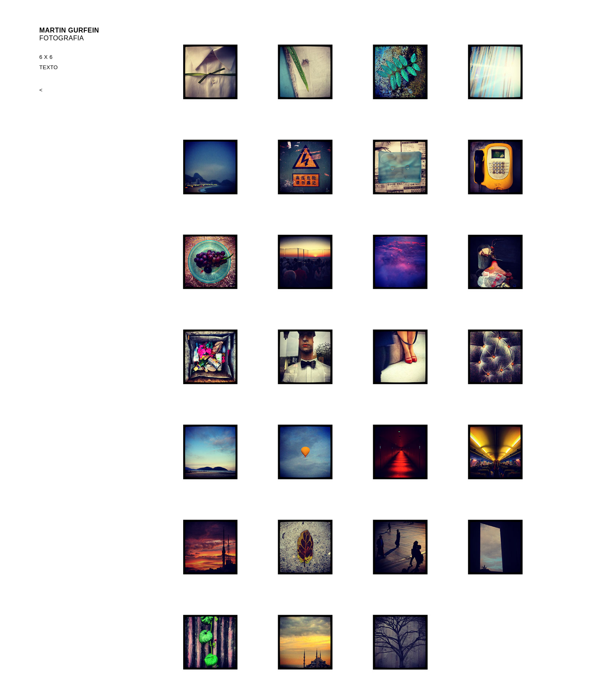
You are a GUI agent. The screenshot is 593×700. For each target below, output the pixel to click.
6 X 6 (46, 57)
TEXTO (49, 67)
